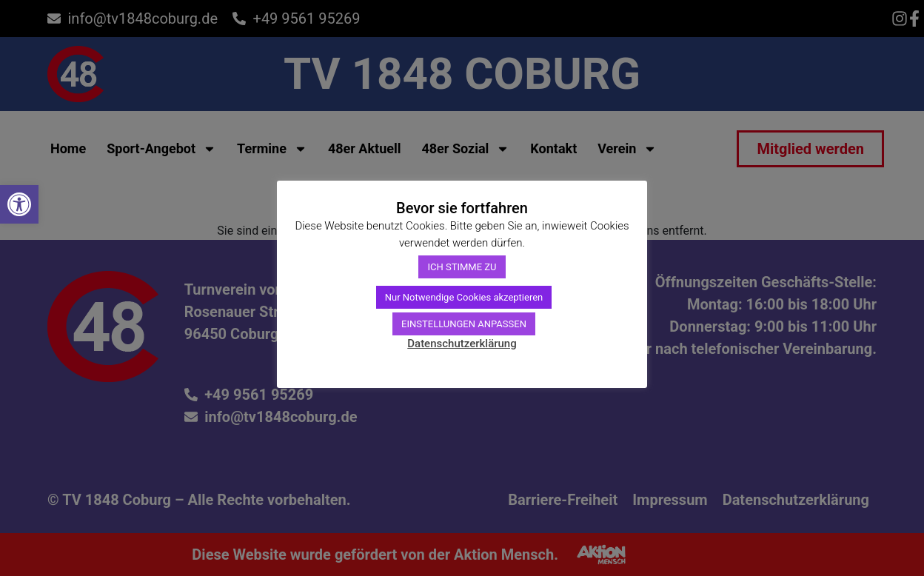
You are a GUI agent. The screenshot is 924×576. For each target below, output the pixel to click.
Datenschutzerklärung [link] (462, 344)
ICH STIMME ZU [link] (462, 267)
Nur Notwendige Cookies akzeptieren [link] (464, 297)
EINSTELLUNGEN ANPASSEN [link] (464, 324)
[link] (19, 204)
